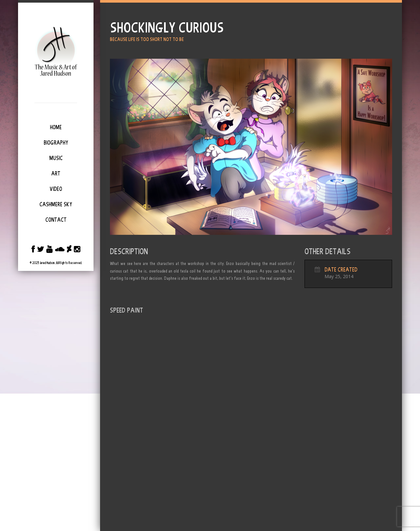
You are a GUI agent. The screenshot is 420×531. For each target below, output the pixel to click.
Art (56, 174)
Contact (56, 220)
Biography (56, 143)
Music (56, 158)
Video (56, 189)
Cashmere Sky (56, 204)
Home (56, 127)
